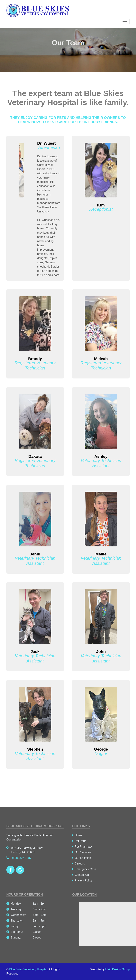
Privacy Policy (82, 880)
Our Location (82, 858)
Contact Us (80, 875)
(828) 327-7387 (19, 858)
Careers (79, 864)
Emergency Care (84, 869)
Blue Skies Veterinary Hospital (28, 969)
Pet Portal (80, 841)
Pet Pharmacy (82, 847)
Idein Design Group (117, 969)
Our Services (82, 852)
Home (77, 835)
